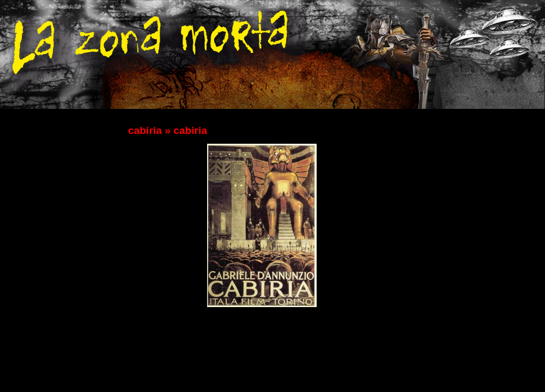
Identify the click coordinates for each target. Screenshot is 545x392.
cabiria (145, 130)
